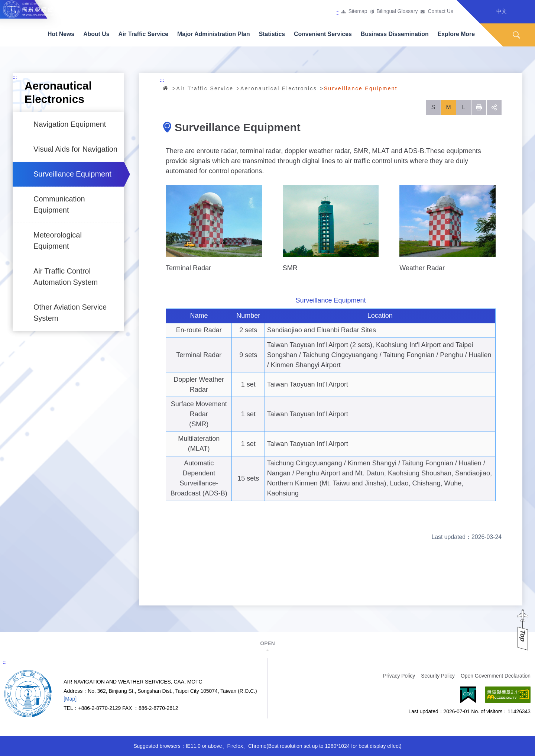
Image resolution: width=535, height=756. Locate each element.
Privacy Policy (399, 676)
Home (166, 88)
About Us (96, 34)
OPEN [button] (267, 643)
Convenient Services (323, 34)
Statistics (272, 34)
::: (338, 13)
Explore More (456, 34)
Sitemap (358, 12)
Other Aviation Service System (70, 313)
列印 (479, 107)
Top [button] (523, 636)
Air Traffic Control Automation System (66, 277)
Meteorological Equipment (58, 240)
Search (516, 35)
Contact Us (440, 12)
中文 (502, 11)
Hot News (61, 34)
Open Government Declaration (496, 676)
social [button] (494, 107)
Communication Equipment (59, 204)
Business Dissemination (395, 34)
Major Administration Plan (214, 34)
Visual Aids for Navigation (75, 149)
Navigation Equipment (70, 124)
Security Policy (438, 676)
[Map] (70, 699)
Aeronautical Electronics (279, 88)
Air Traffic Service (144, 34)
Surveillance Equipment (72, 174)
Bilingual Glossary (397, 12)
